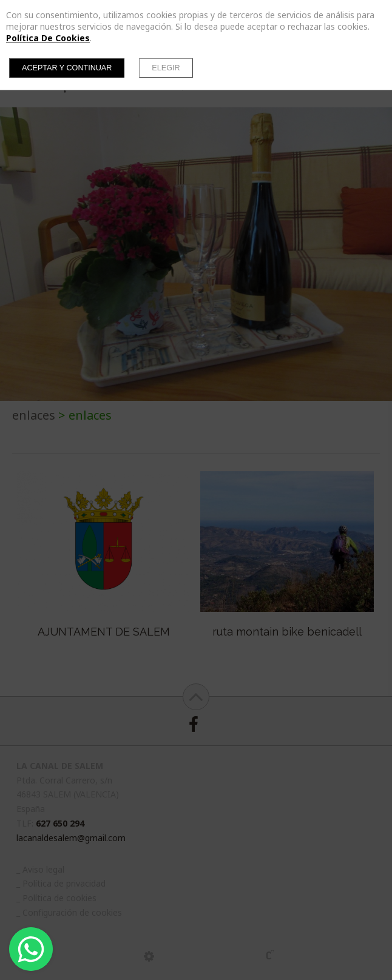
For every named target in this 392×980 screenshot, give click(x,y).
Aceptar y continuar (67, 68)
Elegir (166, 68)
